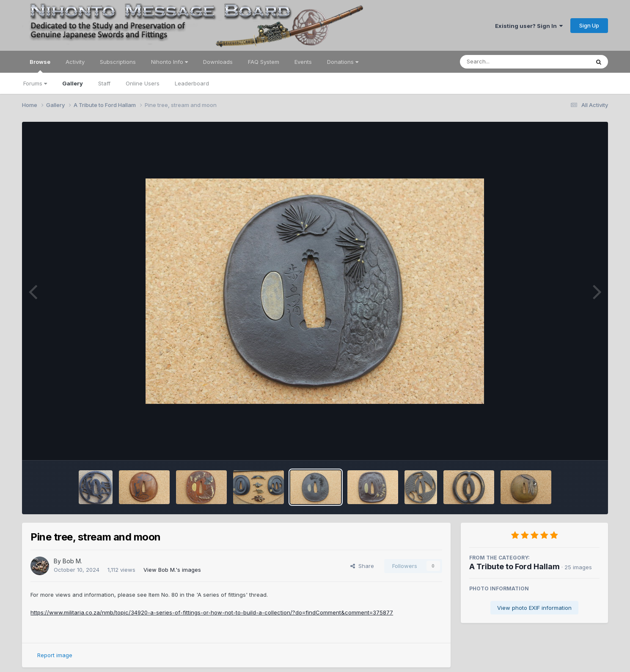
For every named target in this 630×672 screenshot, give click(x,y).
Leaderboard (192, 83)
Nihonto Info (169, 62)
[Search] (502, 62)
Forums (35, 83)
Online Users (143, 83)
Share (362, 566)
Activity (75, 62)
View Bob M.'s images (172, 570)
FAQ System (264, 62)
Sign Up (589, 25)
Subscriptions (118, 62)
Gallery (73, 83)
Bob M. (72, 561)
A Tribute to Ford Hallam (514, 566)
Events (303, 62)
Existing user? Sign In (529, 26)
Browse (40, 66)
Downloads (218, 62)
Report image (55, 655)
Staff (104, 83)
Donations (343, 62)
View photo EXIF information (534, 608)
